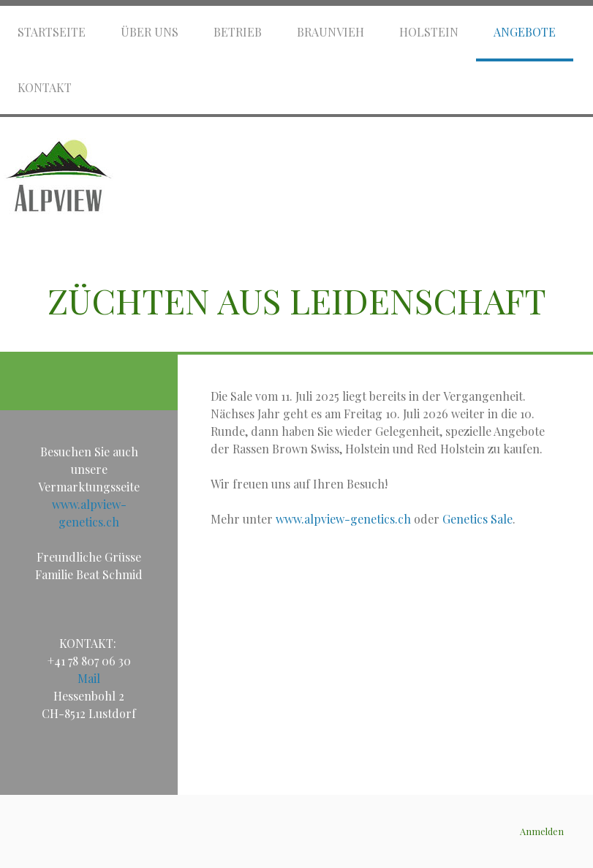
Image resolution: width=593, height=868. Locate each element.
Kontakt (45, 87)
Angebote (525, 32)
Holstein (429, 32)
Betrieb (238, 32)
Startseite (52, 32)
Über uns (150, 32)
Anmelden (542, 831)
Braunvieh (331, 32)
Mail (89, 678)
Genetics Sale (477, 519)
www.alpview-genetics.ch (343, 519)
